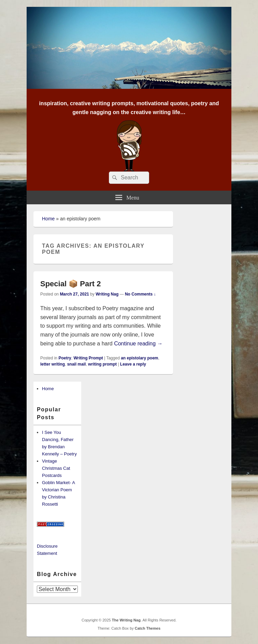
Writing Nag (107, 294)
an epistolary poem (139, 358)
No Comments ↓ (140, 294)
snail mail (77, 364)
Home (48, 219)
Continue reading (138, 344)
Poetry (65, 358)
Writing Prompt (88, 358)
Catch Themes (148, 628)
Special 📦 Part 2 (70, 284)
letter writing (53, 364)
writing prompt (102, 364)
